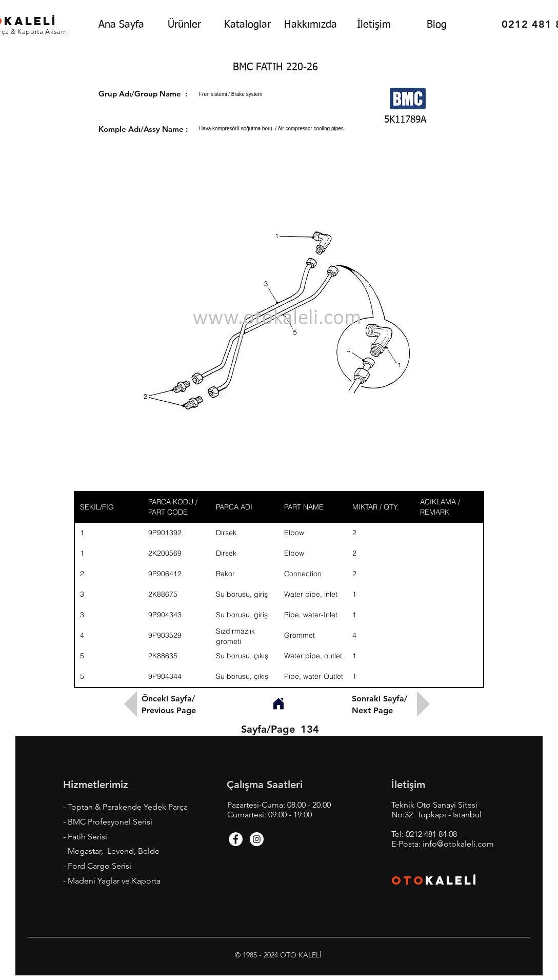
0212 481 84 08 (431, 834)
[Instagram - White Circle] (257, 839)
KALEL (452, 880)
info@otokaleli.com (458, 844)
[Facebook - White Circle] (236, 839)
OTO (408, 880)
